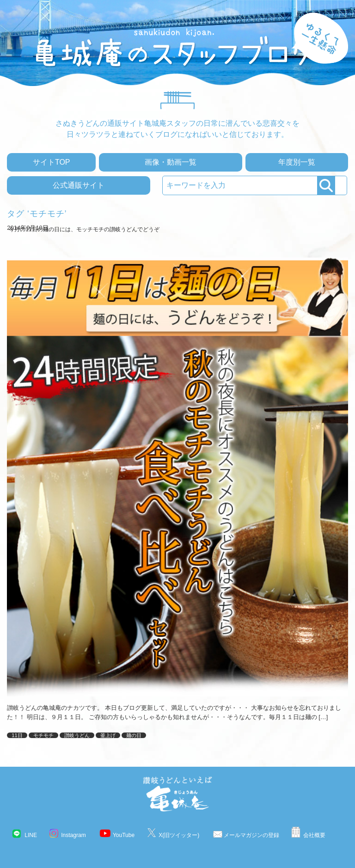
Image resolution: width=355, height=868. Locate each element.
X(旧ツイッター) (179, 835)
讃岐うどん (77, 735)
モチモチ (43, 735)
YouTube (124, 835)
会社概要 (314, 835)
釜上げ (108, 735)
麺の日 (134, 735)
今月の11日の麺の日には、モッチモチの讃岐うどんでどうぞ (84, 229)
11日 (17, 735)
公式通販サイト (79, 185)
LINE (31, 835)
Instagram (73, 835)
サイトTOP (52, 162)
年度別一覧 (297, 162)
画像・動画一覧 (171, 162)
